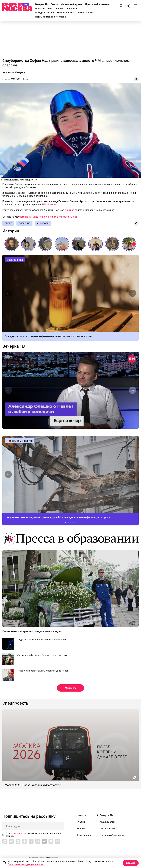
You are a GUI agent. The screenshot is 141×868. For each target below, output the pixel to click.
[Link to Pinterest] (57, 841)
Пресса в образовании (97, 4)
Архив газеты (107, 822)
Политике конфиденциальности (26, 864)
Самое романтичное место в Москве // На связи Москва (129, 244)
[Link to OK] (18, 841)
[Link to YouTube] (31, 841)
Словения (24, 223)
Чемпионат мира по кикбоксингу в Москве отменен (48, 217)
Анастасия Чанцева (14, 72)
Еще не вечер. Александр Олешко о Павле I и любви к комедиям (70, 390)
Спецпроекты (73, 9)
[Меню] (136, 6)
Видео (59, 9)
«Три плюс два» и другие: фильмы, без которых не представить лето (28, 244)
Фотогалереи (84, 835)
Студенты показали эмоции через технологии (41, 640)
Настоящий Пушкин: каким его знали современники (12, 244)
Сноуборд (43, 223)
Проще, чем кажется (20, 441)
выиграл (69, 210)
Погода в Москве (45, 13)
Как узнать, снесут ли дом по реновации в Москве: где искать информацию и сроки (70, 474)
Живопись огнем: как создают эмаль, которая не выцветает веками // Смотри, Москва (45, 244)
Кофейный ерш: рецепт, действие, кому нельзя (70, 293)
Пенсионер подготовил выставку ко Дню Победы (43, 671)
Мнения (81, 829)
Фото (50, 9)
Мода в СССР (79, 244)
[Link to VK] (11, 841)
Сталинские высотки (62, 244)
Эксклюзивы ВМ (66, 13)
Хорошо (131, 863)
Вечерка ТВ (41, 4)
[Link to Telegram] (38, 841)
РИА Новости (49, 205)
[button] (134, 244)
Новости (40, 9)
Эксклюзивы (15, 260)
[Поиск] (121, 6)
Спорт (25, 79)
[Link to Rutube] (51, 841)
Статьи (81, 822)
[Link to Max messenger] (5, 841)
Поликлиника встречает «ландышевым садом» (32, 631)
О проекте (70, 688)
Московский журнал (71, 4)
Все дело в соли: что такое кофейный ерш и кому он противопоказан (48, 336)
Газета (54, 4)
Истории (11, 231)
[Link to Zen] (25, 841)
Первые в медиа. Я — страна (51, 17)
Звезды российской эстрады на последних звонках (95, 244)
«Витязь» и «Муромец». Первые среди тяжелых (42, 655)
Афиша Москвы (86, 13)
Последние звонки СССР (112, 244)
